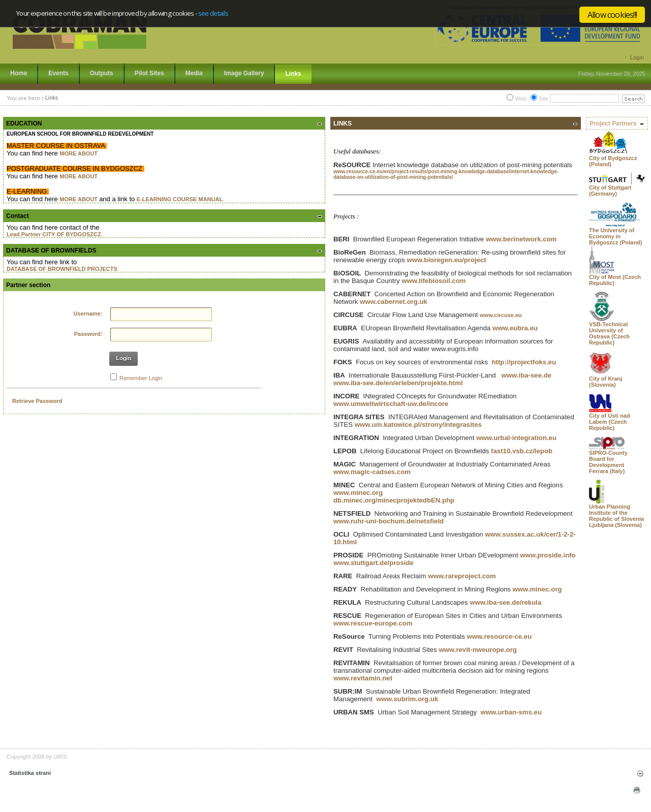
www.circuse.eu (501, 315)
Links (52, 98)
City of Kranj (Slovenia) (606, 382)
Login (637, 57)
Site (544, 99)
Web (520, 99)
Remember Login (141, 378)
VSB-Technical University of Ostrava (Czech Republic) (609, 333)
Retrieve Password (37, 401)
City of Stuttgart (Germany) (610, 191)
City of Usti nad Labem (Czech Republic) (610, 422)
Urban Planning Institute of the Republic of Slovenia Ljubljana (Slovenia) (616, 516)
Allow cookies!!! (612, 15)
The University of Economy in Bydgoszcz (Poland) (616, 236)
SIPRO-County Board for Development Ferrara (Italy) (608, 462)
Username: (88, 314)
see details (213, 13)
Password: (88, 334)
